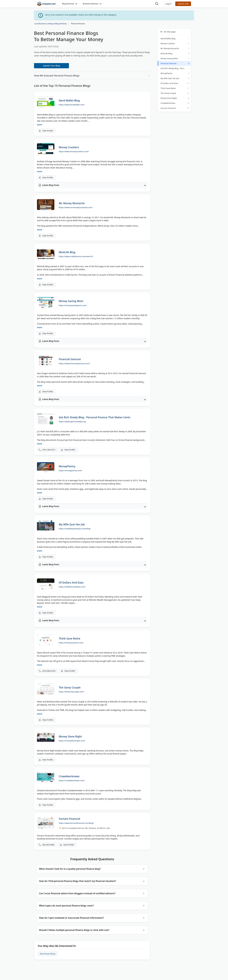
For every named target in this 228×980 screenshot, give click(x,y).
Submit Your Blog (51, 66)
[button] (168, 4)
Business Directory (91, 4)
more (40, 125)
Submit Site (183, 4)
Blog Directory (68, 4)
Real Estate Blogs (48, 960)
